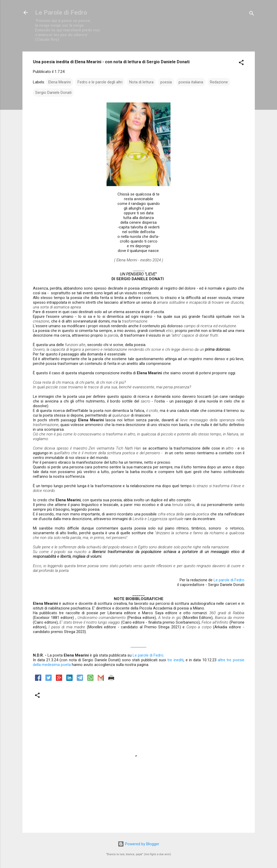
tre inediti (175, 660)
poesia (166, 82)
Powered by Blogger (138, 844)
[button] (241, 63)
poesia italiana (191, 82)
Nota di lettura (141, 82)
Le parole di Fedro (229, 580)
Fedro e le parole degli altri (100, 82)
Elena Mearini (60, 82)
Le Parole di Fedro (61, 13)
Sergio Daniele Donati (53, 93)
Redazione (219, 82)
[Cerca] (252, 14)
